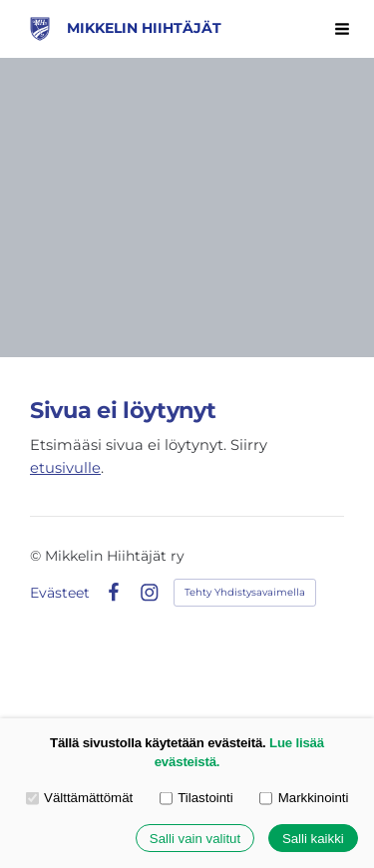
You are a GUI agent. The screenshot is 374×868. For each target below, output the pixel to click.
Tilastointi (196, 798)
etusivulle (65, 468)
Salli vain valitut (195, 839)
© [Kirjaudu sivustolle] (37, 556)
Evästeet (60, 593)
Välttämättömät (80, 798)
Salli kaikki (313, 839)
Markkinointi (304, 798)
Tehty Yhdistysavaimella (245, 592)
